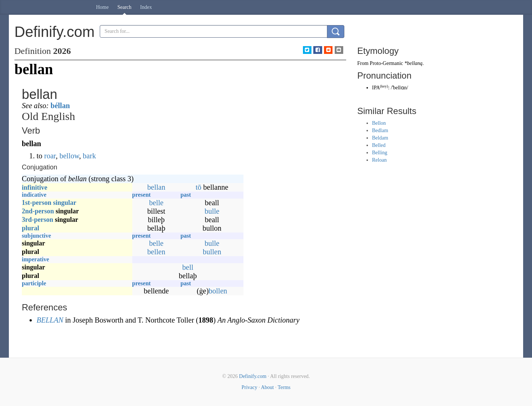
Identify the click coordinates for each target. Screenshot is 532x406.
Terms (284, 387)
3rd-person (37, 220)
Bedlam (380, 130)
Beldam (380, 138)
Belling (380, 153)
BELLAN (50, 320)
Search (125, 7)
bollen (218, 291)
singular (65, 203)
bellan (156, 187)
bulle (212, 211)
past (185, 195)
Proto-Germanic (386, 63)
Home (102, 7)
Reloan (379, 160)
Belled (379, 145)
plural (30, 228)
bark (89, 156)
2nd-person (38, 211)
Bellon (379, 123)
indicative (34, 195)
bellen (156, 252)
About (267, 387)
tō (199, 187)
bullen (212, 252)
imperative (35, 259)
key (384, 86)
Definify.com (253, 376)
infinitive (35, 187)
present (141, 195)
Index (146, 7)
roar (50, 156)
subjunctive (36, 236)
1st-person (37, 203)
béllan (60, 106)
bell (188, 267)
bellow (69, 156)
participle (34, 283)
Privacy (250, 387)
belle (156, 203)
